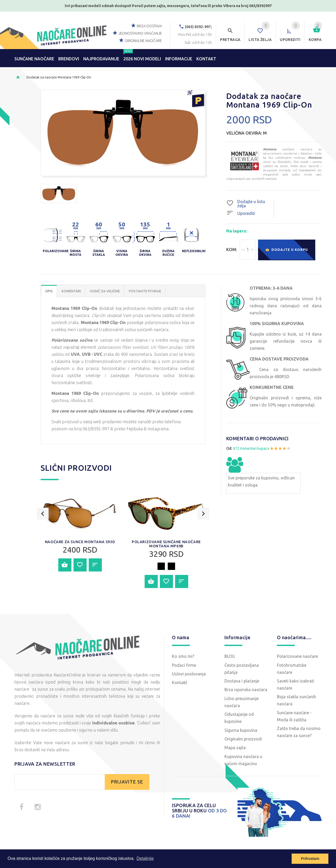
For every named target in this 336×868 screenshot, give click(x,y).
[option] (59, 194)
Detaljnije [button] (145, 858)
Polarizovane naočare (297, 656)
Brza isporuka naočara (246, 690)
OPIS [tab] (49, 291)
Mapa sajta (235, 748)
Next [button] (203, 533)
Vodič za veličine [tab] (105, 291)
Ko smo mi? (183, 656)
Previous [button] (43, 533)
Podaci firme (184, 665)
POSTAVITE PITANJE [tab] (145, 291)
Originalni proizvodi (243, 739)
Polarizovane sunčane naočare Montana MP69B (166, 544)
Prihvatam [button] (310, 859)
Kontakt (180, 682)
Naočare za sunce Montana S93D (80, 542)
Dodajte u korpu (287, 250)
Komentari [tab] (71, 291)
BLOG (230, 656)
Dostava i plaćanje (242, 681)
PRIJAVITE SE (127, 782)
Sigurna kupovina (241, 730)
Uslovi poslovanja (189, 674)
